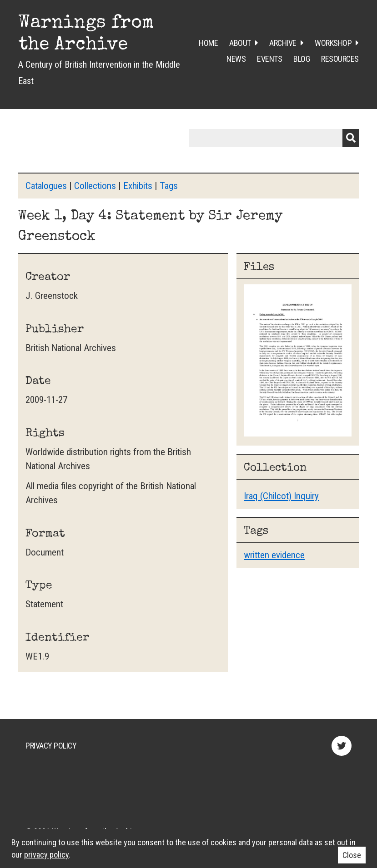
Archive (283, 43)
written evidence (274, 555)
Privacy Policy (51, 746)
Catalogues (46, 186)
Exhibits (138, 186)
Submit (351, 138)
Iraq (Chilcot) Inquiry (281, 496)
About (240, 43)
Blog (302, 59)
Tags (169, 186)
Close (352, 855)
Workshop (333, 43)
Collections (95, 186)
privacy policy (46, 855)
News (236, 59)
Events (269, 59)
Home (208, 43)
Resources (340, 59)
